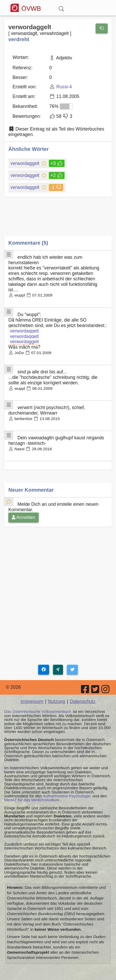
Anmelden (24, 517)
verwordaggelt (25, 163)
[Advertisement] (58, 220)
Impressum (32, 701)
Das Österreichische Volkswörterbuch (38, 711)
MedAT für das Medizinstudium (32, 800)
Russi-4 (64, 87)
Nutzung (57, 701)
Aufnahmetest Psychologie (67, 796)
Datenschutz (83, 701)
